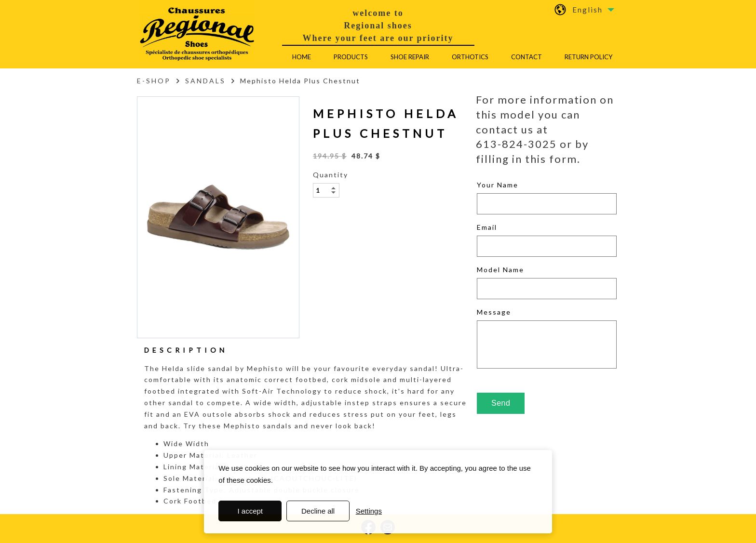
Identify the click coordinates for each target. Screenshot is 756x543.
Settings (369, 511)
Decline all (318, 511)
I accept (250, 511)
